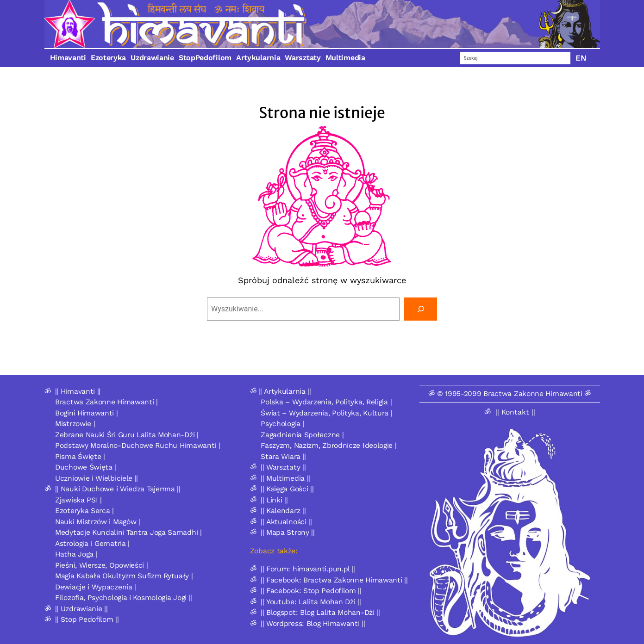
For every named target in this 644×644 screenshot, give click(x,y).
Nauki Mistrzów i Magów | (98, 522)
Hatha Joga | (76, 554)
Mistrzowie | (75, 424)
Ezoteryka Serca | (84, 511)
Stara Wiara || (283, 456)
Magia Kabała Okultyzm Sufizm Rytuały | (124, 576)
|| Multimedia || (285, 478)
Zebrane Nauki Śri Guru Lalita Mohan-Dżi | (127, 435)
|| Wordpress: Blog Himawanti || (313, 623)
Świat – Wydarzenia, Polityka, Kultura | (326, 413)
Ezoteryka (108, 58)
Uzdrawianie (152, 58)
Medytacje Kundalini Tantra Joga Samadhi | (128, 532)
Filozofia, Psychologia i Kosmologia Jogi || (124, 598)
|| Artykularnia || (285, 391)
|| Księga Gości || (287, 489)
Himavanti (68, 58)
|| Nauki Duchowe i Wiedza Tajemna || (118, 489)
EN (581, 58)
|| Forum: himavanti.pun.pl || (308, 569)
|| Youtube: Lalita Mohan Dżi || (311, 602)
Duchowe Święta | (86, 467)
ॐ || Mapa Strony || (282, 532)
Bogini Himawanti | (87, 413)
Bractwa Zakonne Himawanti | (106, 402)
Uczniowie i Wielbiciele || (97, 478)
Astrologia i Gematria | (92, 543)
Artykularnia (258, 58)
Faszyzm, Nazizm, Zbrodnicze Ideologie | (328, 445)
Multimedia (345, 58)
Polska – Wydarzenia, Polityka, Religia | (326, 402)
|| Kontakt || (515, 412)
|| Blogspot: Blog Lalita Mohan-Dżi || (320, 612)
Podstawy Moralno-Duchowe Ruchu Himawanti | (138, 445)
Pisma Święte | (80, 456)
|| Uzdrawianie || (81, 609)
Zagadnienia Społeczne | (302, 435)
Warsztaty (303, 58)
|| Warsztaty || (283, 467)
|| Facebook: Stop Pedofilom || (311, 591)
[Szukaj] (421, 309)
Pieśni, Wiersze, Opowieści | (102, 565)
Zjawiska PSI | (78, 500)
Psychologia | (282, 424)
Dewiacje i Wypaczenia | (96, 587)
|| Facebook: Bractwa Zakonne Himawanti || (334, 580)
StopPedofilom (205, 58)
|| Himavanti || (78, 391)
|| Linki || (274, 500)
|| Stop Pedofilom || (87, 619)
